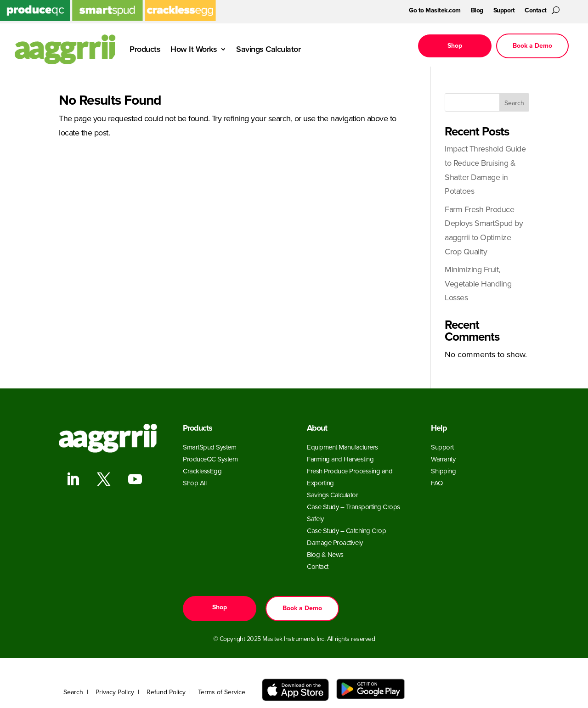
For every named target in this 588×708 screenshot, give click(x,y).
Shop (455, 46)
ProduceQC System (210, 459)
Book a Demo (532, 46)
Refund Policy (166, 692)
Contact (536, 11)
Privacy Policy (115, 692)
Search (514, 103)
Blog (477, 11)
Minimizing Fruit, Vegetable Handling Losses (478, 284)
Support (504, 11)
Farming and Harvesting (340, 459)
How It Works (194, 49)
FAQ (437, 483)
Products (145, 49)
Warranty (443, 459)
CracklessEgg (202, 471)
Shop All (195, 483)
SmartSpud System (209, 447)
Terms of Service (222, 692)
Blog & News (325, 555)
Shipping (443, 471)
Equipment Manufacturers (342, 447)
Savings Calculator (268, 49)
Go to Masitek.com (435, 11)
